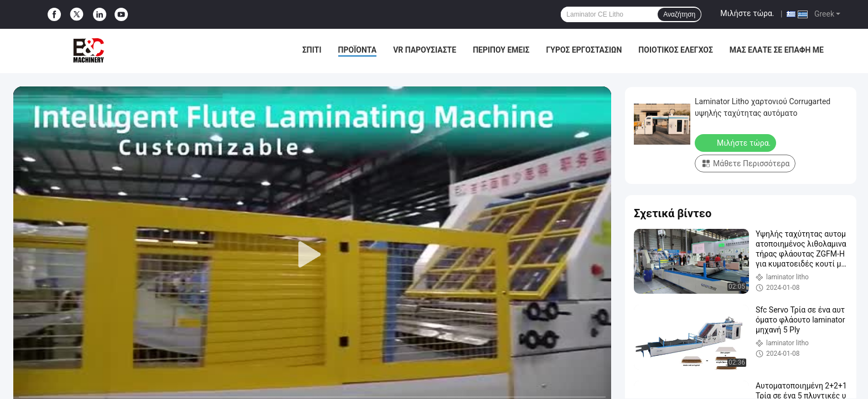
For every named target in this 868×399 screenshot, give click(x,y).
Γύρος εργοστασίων (584, 50)
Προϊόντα (358, 50)
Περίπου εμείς (501, 50)
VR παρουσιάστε (425, 50)
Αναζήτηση (679, 14)
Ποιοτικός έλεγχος (676, 50)
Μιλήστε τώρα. (747, 13)
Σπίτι (312, 50)
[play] (312, 255)
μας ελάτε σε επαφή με (777, 50)
